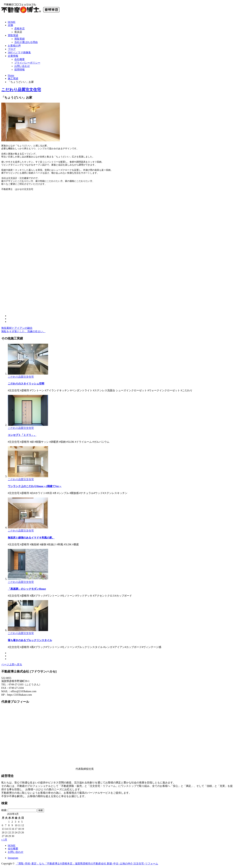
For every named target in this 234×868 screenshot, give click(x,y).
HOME (12, 22)
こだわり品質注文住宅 (21, 90)
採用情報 (19, 70)
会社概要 (19, 59)
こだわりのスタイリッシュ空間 (26, 384)
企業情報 (13, 56)
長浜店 (18, 32)
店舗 (10, 25)
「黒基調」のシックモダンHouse (27, 589)
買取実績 (13, 35)
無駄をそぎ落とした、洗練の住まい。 (23, 331)
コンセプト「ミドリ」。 (22, 435)
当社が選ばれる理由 (26, 42)
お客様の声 (14, 46)
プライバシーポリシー (27, 63)
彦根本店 (19, 29)
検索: (4, 810)
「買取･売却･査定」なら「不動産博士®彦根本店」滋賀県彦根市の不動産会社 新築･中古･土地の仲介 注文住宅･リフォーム (87, 864)
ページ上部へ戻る (12, 664)
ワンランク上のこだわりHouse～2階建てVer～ (35, 486)
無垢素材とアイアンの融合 (17, 328)
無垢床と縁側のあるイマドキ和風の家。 (31, 538)
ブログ (12, 49)
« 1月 (4, 840)
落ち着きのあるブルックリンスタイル (30, 640)
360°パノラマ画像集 (19, 52)
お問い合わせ (22, 66)
